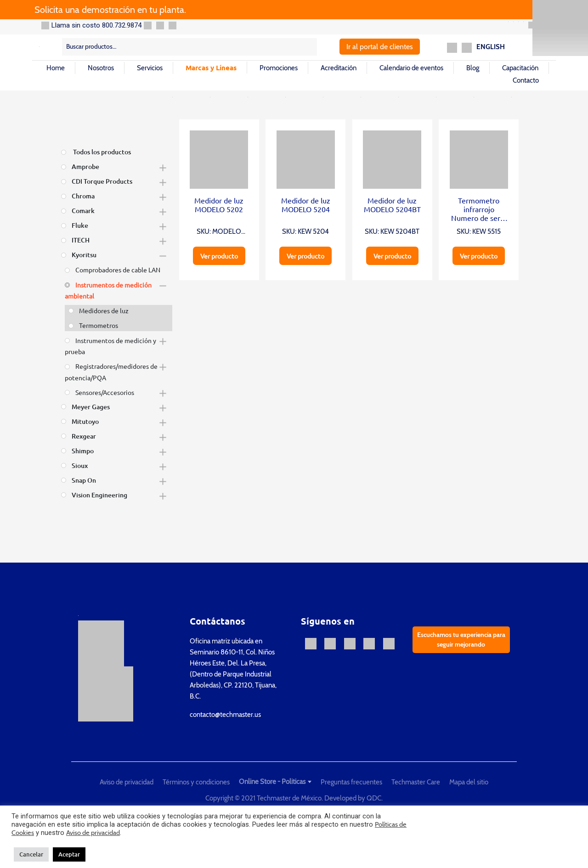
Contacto (526, 80)
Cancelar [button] (31, 854)
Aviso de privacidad (127, 782)
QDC (374, 798)
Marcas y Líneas (211, 68)
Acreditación (339, 68)
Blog (473, 68)
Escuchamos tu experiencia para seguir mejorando (461, 640)
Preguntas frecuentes (351, 782)
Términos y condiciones (196, 782)
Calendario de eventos (411, 68)
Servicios (150, 68)
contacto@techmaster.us (225, 715)
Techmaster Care (416, 782)
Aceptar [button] (69, 854)
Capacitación (520, 68)
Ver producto (219, 256)
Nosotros (101, 68)
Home (56, 68)
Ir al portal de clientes (380, 47)
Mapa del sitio (469, 782)
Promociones (279, 68)
